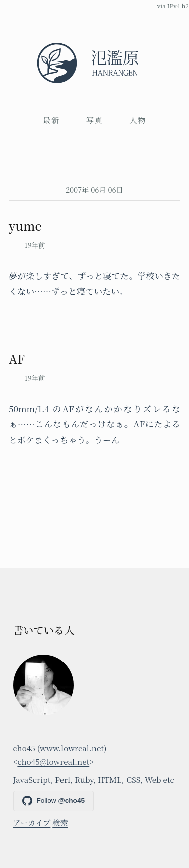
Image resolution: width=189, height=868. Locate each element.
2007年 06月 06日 (94, 189)
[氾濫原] (94, 63)
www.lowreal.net (72, 748)
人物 (138, 120)
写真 (95, 120)
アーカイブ (32, 822)
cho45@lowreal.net (53, 761)
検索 (60, 822)
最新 (51, 120)
